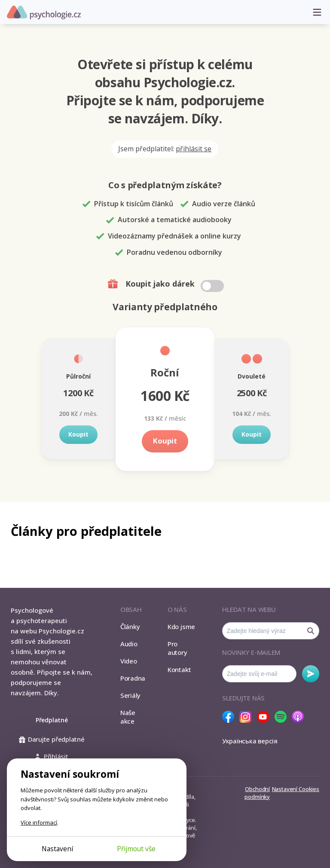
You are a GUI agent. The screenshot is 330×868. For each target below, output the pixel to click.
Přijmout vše (136, 849)
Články (130, 627)
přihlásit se (194, 149)
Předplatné (52, 720)
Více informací (39, 822)
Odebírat (311, 674)
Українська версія (250, 741)
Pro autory (177, 648)
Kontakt (179, 669)
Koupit (78, 434)
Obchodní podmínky (257, 793)
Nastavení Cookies (296, 789)
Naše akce (128, 717)
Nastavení (57, 849)
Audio (129, 644)
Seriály (130, 695)
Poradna (133, 678)
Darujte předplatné (52, 739)
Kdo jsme (181, 627)
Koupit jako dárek (167, 284)
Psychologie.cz (44, 12)
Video (129, 661)
